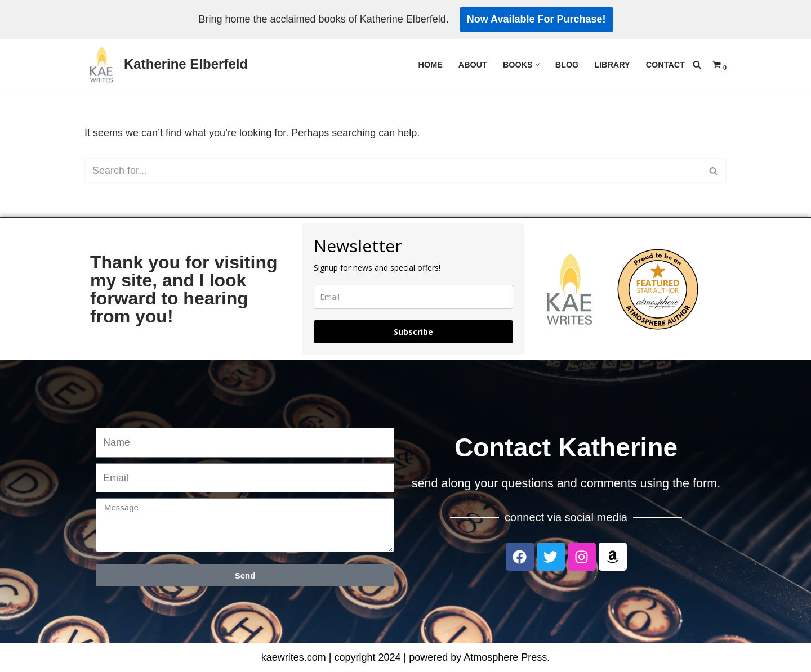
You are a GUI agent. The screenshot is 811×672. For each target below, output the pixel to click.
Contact (665, 65)
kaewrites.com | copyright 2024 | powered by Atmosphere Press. (406, 657)
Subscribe (413, 332)
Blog (567, 65)
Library (612, 65)
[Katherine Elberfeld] (166, 65)
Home (431, 65)
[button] (538, 64)
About (473, 65)
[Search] (697, 64)
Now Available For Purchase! (536, 19)
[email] (413, 297)
